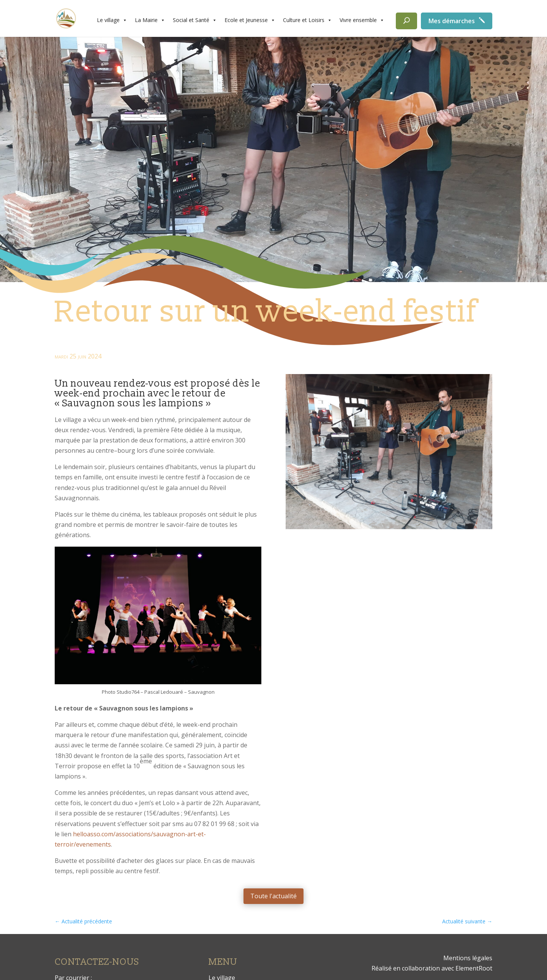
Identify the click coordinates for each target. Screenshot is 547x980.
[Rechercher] (406, 21)
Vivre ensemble (362, 20)
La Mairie (150, 20)
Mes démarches (452, 21)
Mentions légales (468, 958)
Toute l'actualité (273, 896)
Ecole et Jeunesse (250, 20)
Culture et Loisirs (307, 20)
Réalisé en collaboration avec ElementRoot (432, 968)
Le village (112, 20)
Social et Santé (195, 20)
